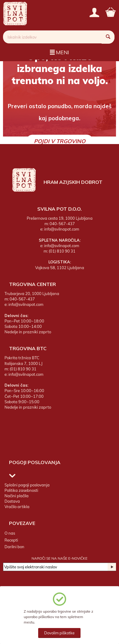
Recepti (11, 540)
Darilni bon (14, 547)
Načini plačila (17, 496)
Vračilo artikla (17, 507)
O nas (10, 533)
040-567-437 (62, 224)
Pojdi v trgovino (60, 141)
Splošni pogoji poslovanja (27, 485)
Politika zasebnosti (21, 490)
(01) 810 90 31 (62, 251)
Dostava (12, 501)
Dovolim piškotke (59, 633)
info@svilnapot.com (62, 229)
